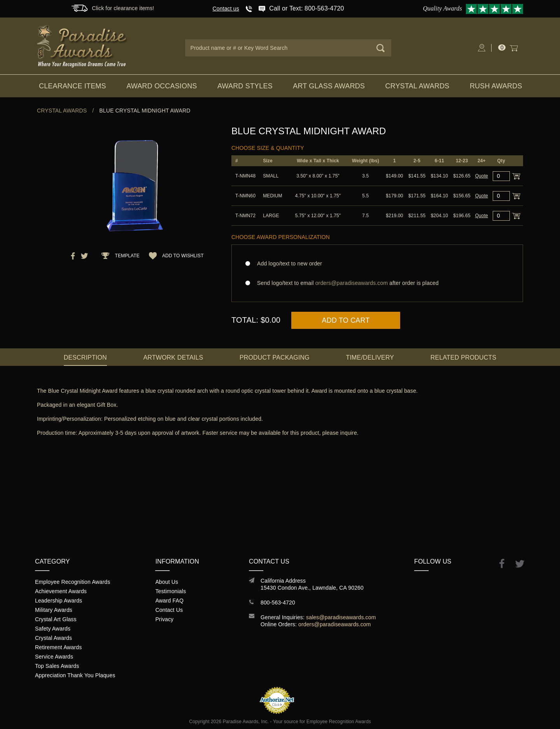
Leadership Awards (59, 601)
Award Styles (245, 86)
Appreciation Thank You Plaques (75, 675)
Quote (482, 176)
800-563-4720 (278, 603)
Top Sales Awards (57, 666)
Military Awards (54, 610)
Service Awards (54, 657)
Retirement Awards (58, 647)
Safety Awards (53, 629)
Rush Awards (496, 86)
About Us (167, 582)
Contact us (226, 9)
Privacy (164, 619)
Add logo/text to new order (287, 263)
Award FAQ (169, 601)
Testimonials (171, 591)
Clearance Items (73, 86)
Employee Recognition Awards (73, 582)
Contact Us (169, 610)
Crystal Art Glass (56, 619)
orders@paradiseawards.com (335, 624)
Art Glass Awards (329, 86)
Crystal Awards (417, 86)
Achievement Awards (61, 591)
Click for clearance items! (123, 8)
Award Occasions (162, 86)
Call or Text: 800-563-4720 (306, 8)
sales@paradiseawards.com (341, 617)
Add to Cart (346, 320)
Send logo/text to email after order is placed (377, 283)
